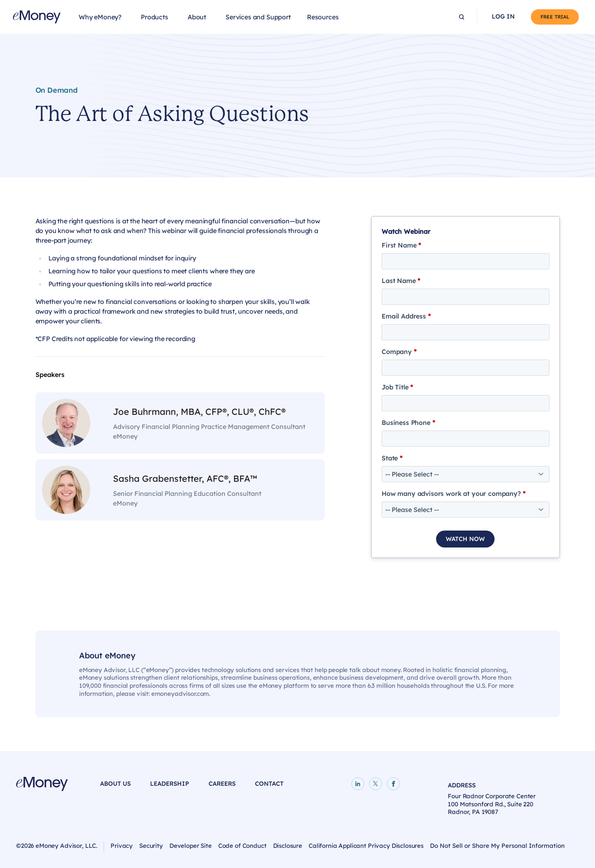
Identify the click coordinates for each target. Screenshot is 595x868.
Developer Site (191, 846)
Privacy (122, 846)
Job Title (397, 387)
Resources (323, 17)
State (392, 458)
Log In (503, 17)
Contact (269, 784)
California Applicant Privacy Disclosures (366, 846)
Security (151, 846)
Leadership (170, 784)
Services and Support (258, 17)
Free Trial (555, 17)
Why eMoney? (100, 17)
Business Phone (408, 423)
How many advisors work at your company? (453, 493)
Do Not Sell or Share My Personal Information (497, 846)
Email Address (406, 316)
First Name (401, 245)
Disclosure (288, 846)
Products (154, 17)
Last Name (401, 281)
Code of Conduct (242, 846)
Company (399, 352)
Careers (222, 784)
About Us (115, 784)
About (197, 17)
